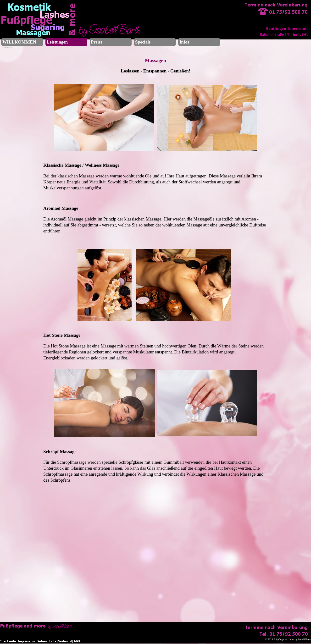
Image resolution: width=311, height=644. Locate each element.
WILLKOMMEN (19, 42)
